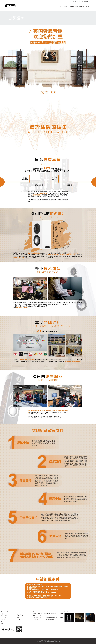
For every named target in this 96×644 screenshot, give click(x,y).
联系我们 (75, 2)
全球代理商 (4, 618)
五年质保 (3, 620)
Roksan (19, 620)
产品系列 (71, 6)
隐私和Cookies (21, 616)
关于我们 (88, 6)
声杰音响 (47, 640)
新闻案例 (86, 2)
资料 (18, 618)
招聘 (2, 624)
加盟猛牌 (3, 614)
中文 (90, 2)
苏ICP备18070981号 (58, 641)
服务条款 (19, 614)
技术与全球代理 (80, 2)
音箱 (60, 6)
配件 (76, 6)
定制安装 (65, 6)
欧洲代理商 (4, 616)
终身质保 (3, 622)
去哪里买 (82, 6)
